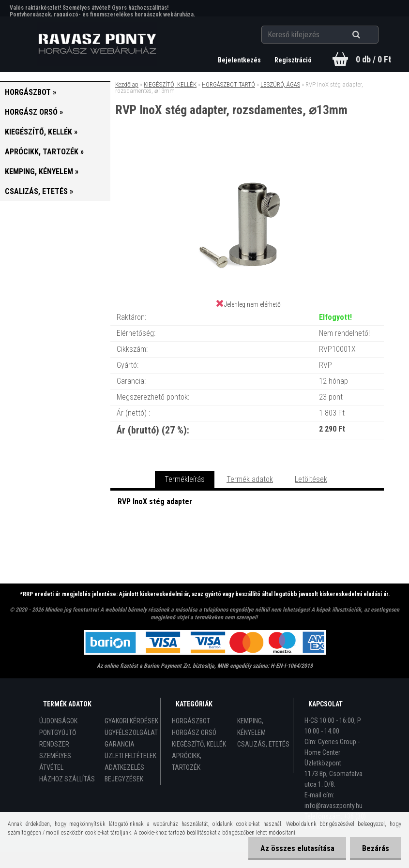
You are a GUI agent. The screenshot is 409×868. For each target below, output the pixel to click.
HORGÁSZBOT (191, 721)
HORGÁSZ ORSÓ (194, 733)
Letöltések (311, 479)
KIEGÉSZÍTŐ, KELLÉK (170, 84)
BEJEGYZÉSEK (124, 779)
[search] (368, 35)
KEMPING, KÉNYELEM (251, 727)
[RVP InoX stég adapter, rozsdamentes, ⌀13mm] (247, 157)
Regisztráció (293, 60)
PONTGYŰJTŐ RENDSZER (58, 738)
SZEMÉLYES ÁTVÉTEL (55, 762)
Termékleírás (185, 479)
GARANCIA (120, 744)
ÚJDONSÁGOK (58, 721)
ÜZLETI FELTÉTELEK (130, 756)
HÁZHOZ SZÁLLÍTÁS (67, 779)
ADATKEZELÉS (124, 767)
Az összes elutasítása (297, 848)
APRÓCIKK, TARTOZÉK (187, 762)
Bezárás (376, 848)
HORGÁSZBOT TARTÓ (228, 84)
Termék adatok (250, 479)
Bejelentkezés (240, 60)
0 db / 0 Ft (373, 59)
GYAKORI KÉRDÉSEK (131, 721)
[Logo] (97, 44)
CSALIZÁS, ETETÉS (263, 744)
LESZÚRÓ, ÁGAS (280, 84)
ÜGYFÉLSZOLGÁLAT (131, 733)
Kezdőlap (127, 84)
